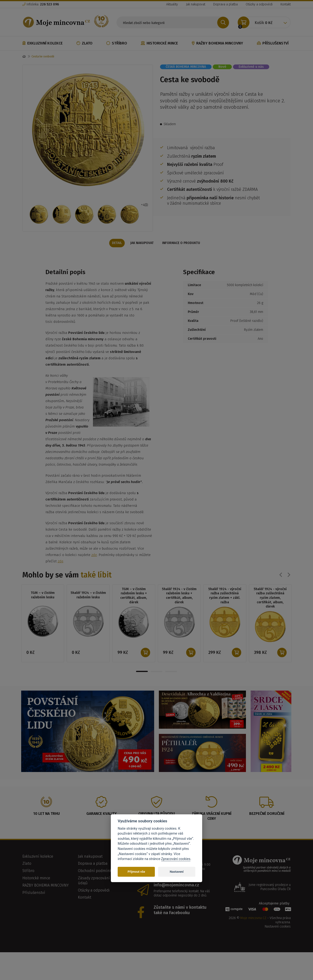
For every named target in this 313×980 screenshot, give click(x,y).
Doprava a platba (225, 4)
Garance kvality (102, 823)
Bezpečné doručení (267, 823)
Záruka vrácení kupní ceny (212, 826)
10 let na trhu (46, 823)
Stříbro (117, 43)
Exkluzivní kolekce (42, 43)
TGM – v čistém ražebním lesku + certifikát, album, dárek (134, 605)
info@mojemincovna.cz (176, 895)
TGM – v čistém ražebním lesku (43, 604)
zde (94, 564)
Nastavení (177, 872)
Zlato (84, 43)
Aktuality (172, 4)
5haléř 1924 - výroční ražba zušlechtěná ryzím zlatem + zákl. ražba (225, 605)
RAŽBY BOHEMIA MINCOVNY (217, 43)
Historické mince (159, 43)
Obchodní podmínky (96, 881)
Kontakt (286, 4)
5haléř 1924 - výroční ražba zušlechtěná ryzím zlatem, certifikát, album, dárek (270, 607)
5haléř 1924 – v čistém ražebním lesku (88, 604)
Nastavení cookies (278, 936)
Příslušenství (273, 43)
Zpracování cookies (176, 859)
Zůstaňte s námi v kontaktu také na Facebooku (180, 920)
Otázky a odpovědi (259, 4)
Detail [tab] (116, 252)
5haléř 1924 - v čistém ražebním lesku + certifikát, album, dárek (179, 605)
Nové (222, 67)
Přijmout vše (136, 872)
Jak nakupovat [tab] (142, 252)
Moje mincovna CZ (253, 928)
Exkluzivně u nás (251, 67)
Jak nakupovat (196, 4)
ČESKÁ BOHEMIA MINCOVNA (186, 67)
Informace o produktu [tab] (183, 252)
